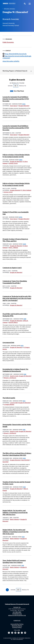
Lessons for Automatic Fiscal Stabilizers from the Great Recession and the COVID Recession (16, 99)
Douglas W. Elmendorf (16, 162)
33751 (21, 217)
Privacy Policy (17, 627)
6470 (22, 346)
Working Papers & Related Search (15, 71)
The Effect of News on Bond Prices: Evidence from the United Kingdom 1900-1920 (17, 454)
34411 (24, 104)
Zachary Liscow (13, 163)
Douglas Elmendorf (24, 106)
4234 (24, 458)
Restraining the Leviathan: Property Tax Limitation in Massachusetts (15, 370)
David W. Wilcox (13, 322)
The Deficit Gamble (9, 398)
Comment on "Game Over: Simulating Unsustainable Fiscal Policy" (15, 282)
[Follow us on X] (9, 633)
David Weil (6, 462)
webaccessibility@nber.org (17, 615)
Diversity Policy (17, 626)
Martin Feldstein (15, 519)
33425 (24, 244)
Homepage (17, 621)
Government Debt (8, 342)
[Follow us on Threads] (19, 633)
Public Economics (8, 42)
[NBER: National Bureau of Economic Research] (9, 4)
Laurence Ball (14, 403)
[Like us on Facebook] (22, 633)
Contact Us (17, 607)
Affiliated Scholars (9, 9)
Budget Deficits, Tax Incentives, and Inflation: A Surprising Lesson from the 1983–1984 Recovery (15, 512)
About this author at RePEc (11, 61)
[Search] (25, 4)
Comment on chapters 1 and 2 (12, 268)
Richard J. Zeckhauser (10, 378)
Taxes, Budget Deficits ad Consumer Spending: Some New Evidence (14, 561)
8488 (25, 319)
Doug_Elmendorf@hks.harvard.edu (16, 54)
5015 (24, 401)
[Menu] (30, 4)
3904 (24, 487)
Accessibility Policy (17, 624)
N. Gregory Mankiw (9, 404)
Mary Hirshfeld (25, 460)
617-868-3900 (17, 612)
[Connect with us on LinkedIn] (12, 633)
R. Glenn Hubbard (26, 190)
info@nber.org (17, 614)
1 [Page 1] (7, 590)
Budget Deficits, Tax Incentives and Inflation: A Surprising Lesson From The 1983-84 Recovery (16, 532)
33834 (21, 160)
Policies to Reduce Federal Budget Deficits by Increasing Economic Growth (16, 156)
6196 (25, 374)
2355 (23, 566)
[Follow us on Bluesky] (15, 633)
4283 (24, 430)
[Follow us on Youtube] (25, 633)
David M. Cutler (14, 376)
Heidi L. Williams (13, 248)
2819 (23, 537)
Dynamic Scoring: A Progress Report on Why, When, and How (15, 240)
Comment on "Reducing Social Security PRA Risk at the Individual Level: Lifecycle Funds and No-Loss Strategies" (17, 298)
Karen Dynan (14, 106)
